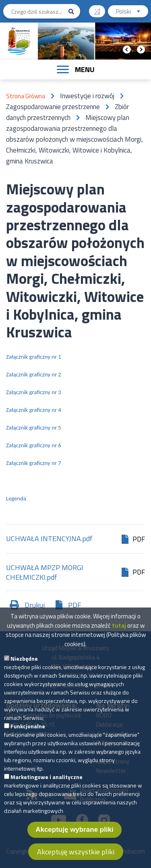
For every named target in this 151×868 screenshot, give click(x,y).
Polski (132, 12)
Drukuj (35, 605)
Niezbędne (24, 672)
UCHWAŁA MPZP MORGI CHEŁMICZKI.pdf (45, 572)
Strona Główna (26, 96)
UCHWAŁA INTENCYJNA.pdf (49, 539)
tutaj (119, 639)
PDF (75, 605)
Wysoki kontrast (100, 9)
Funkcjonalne (28, 739)
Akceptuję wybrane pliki (74, 843)
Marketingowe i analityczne (47, 790)
